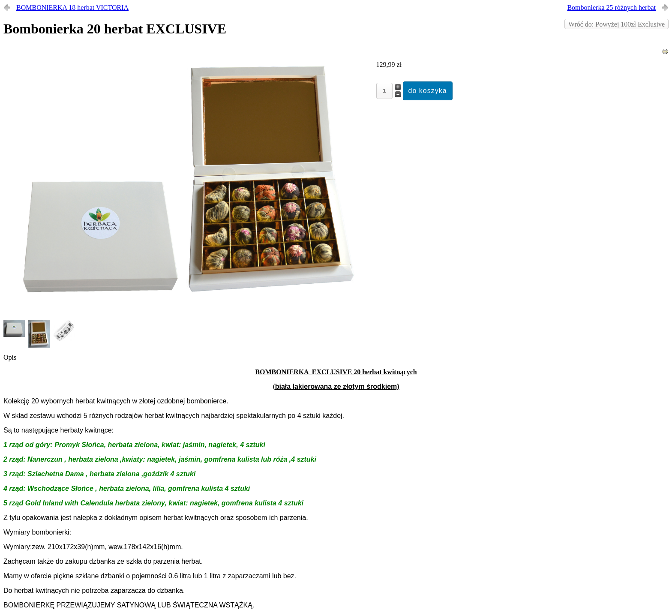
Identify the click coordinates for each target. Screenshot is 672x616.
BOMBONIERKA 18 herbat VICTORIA (72, 8)
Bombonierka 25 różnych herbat (611, 8)
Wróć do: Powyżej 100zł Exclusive (616, 24)
